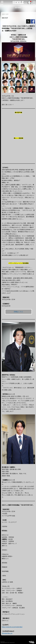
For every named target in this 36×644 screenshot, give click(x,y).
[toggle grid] (2, 2)
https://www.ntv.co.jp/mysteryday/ (12, 627)
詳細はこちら (18, 312)
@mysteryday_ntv (7, 633)
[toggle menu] (34, 2)
